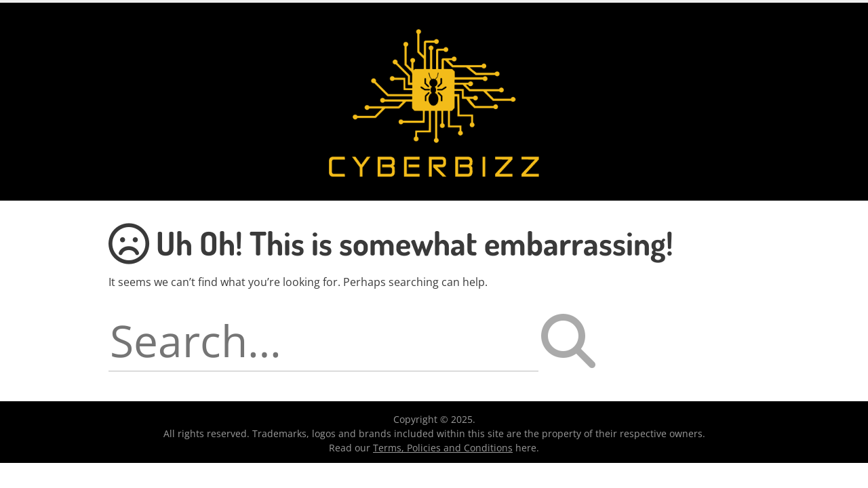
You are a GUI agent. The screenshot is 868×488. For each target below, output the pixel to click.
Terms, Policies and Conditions (443, 448)
